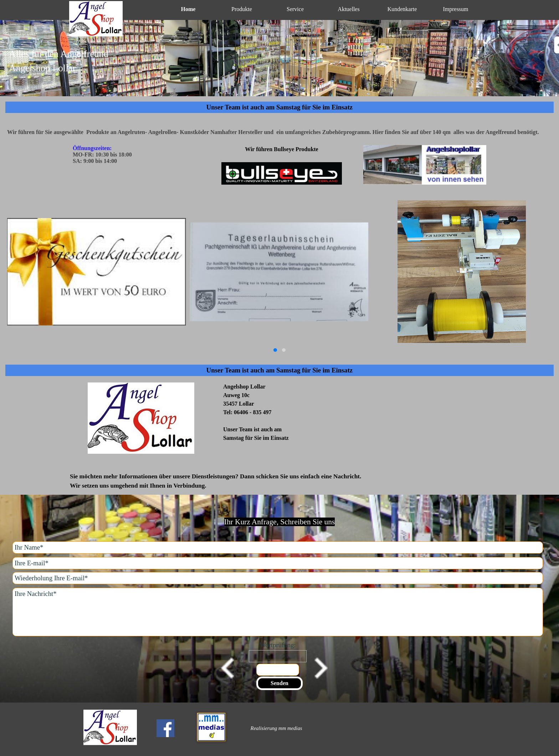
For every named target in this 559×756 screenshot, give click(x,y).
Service (295, 9)
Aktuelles (348, 9)
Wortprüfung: (278, 645)
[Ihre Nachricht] (278, 612)
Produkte (242, 9)
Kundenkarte (402, 9)
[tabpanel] (279, 65)
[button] (275, 350)
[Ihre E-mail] (278, 563)
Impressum (455, 9)
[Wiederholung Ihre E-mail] (278, 578)
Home (188, 9)
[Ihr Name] (278, 547)
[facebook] (165, 728)
